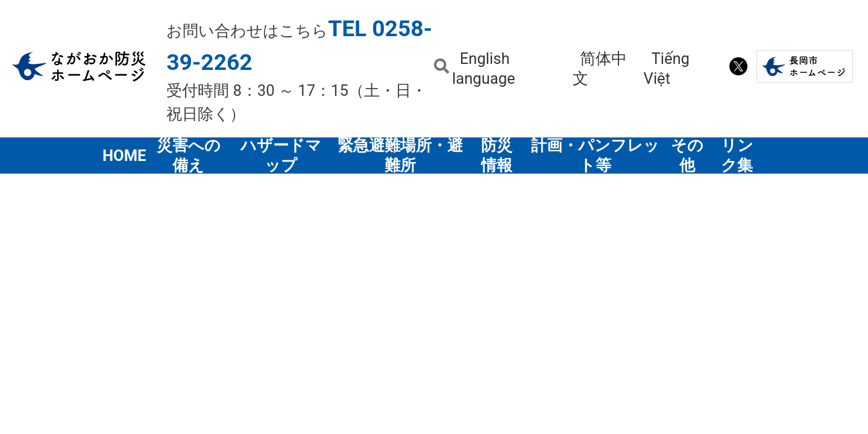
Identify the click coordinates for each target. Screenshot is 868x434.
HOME (125, 156)
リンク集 (737, 156)
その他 (687, 156)
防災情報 (497, 156)
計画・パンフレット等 (595, 156)
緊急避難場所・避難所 (400, 156)
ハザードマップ (281, 156)
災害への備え (189, 156)
